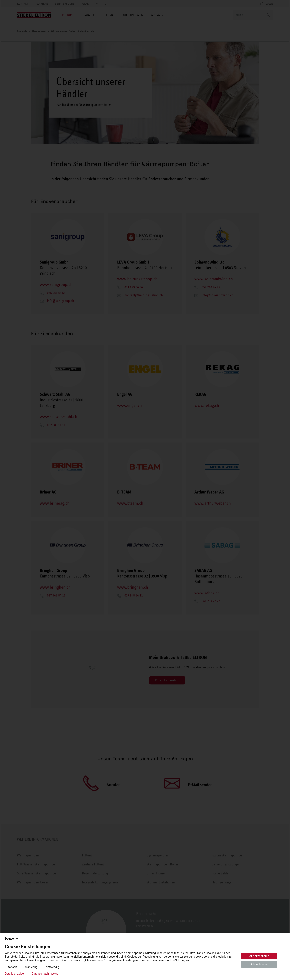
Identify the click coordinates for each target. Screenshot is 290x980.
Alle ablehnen (259, 964)
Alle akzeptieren (259, 956)
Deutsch (12, 939)
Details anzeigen (15, 974)
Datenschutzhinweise (45, 974)
